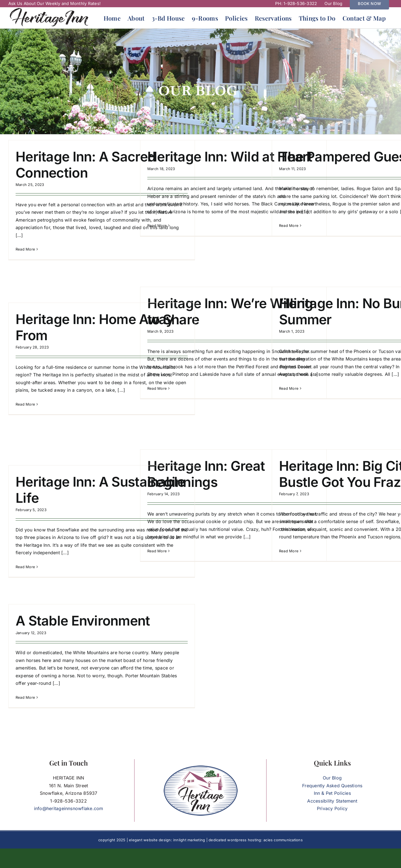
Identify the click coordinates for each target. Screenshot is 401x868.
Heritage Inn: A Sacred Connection (86, 165)
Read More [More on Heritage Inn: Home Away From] (25, 404)
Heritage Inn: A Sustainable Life (100, 490)
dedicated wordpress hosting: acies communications (256, 840)
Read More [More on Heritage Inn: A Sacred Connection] (25, 249)
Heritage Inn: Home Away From (95, 327)
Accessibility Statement (332, 801)
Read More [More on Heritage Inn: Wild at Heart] (157, 225)
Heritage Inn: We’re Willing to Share (230, 311)
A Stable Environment (83, 621)
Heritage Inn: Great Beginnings (206, 474)
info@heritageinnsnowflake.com (69, 808)
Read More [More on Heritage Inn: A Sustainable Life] (25, 567)
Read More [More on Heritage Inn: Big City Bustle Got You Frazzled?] (289, 551)
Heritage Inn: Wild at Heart (230, 157)
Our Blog (332, 778)
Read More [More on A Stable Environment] (25, 697)
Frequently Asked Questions (332, 786)
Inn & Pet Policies (332, 793)
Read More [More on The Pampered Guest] (289, 225)
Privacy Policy (332, 808)
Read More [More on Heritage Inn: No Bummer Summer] (289, 388)
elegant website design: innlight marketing (167, 840)
